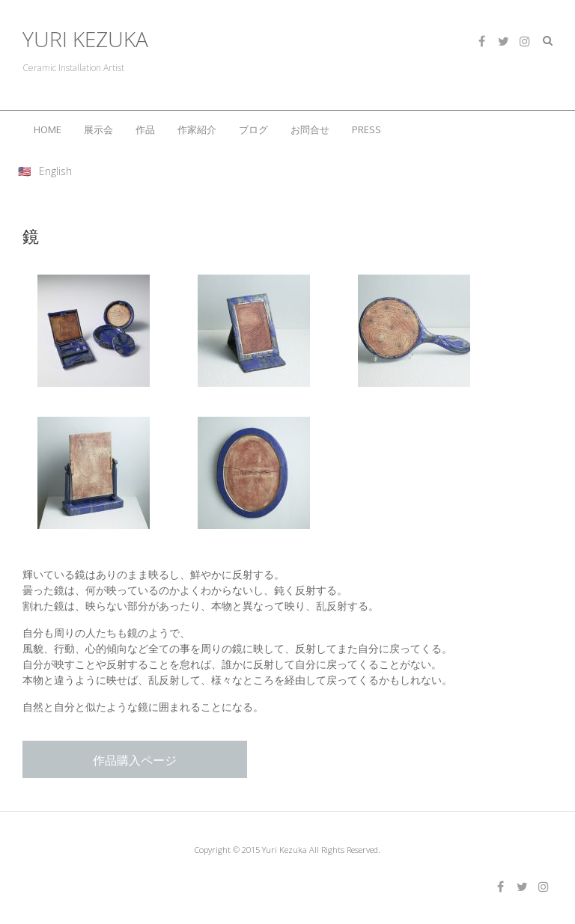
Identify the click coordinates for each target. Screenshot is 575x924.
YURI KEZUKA (85, 39)
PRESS (366, 129)
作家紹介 (197, 129)
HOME (48, 129)
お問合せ (310, 129)
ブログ (253, 129)
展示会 (98, 129)
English (55, 171)
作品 (145, 129)
